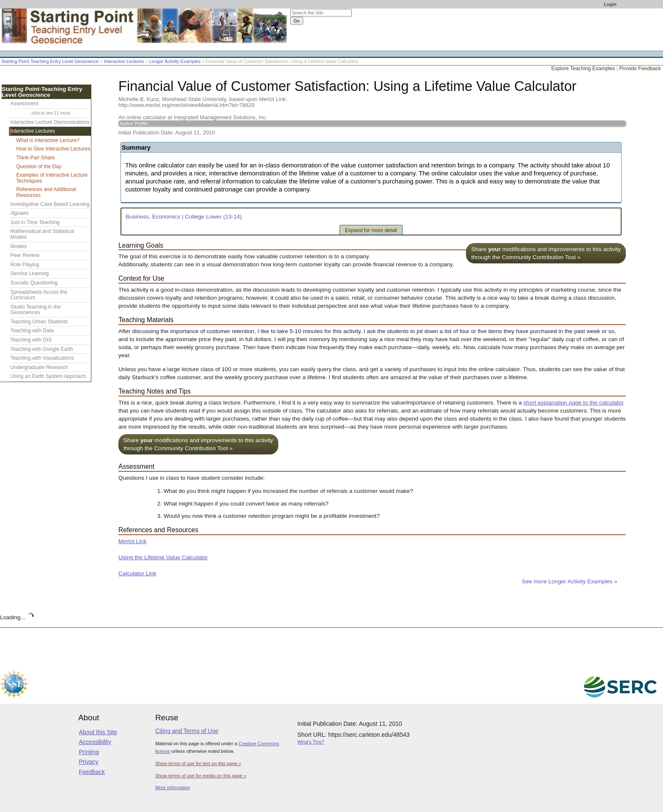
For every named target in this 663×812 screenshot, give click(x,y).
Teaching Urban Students (39, 322)
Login (610, 4)
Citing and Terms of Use (187, 731)
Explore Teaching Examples (583, 68)
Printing (89, 752)
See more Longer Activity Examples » (570, 581)
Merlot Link (132, 541)
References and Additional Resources (46, 192)
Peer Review (25, 255)
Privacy (89, 762)
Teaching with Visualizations (42, 358)
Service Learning (30, 273)
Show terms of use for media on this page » (201, 776)
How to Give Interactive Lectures (53, 149)
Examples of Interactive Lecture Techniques (52, 178)
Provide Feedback (640, 68)
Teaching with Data (32, 331)
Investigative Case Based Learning (50, 204)
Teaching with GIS (31, 340)
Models (19, 246)
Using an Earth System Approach (48, 376)
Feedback (92, 772)
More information (173, 787)
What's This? (311, 742)
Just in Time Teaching (35, 222)
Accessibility (95, 742)
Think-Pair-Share (35, 158)
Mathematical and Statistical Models (42, 234)
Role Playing (25, 265)
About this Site (98, 732)
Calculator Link (137, 573)
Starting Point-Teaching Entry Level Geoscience (50, 61)
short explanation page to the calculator (574, 403)
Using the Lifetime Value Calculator (163, 557)
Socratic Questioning (34, 283)
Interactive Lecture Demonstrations (50, 122)
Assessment (25, 104)
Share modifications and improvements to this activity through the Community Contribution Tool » (546, 253)
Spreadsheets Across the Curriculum (39, 295)
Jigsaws (20, 213)
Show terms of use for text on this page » (198, 763)
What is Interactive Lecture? (48, 140)
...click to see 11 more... (51, 113)
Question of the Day (39, 167)
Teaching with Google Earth (42, 349)
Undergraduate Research (39, 367)
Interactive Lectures (124, 61)
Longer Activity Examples (175, 61)
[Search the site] (321, 13)
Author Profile (134, 123)
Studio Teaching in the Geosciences (36, 310)
